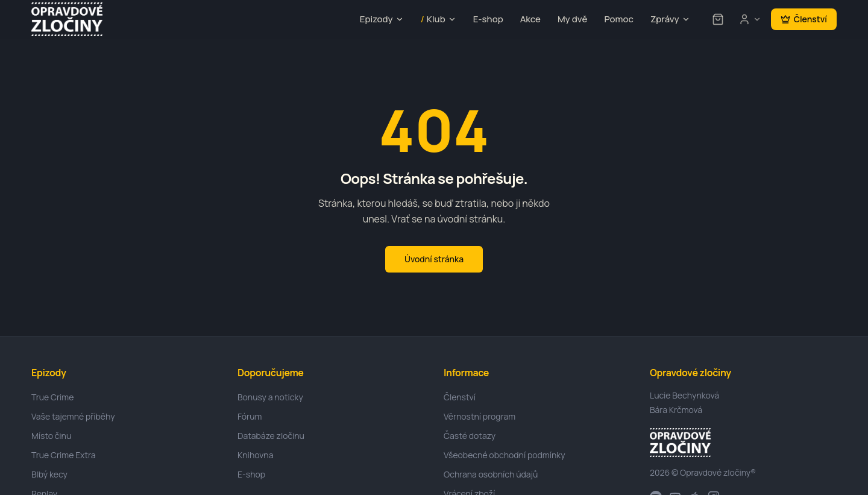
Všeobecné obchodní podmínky (505, 455)
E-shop (488, 19)
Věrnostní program (480, 416)
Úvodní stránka (434, 259)
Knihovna (255, 455)
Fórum (250, 416)
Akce (530, 19)
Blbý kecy (49, 474)
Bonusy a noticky (270, 397)
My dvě (572, 19)
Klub (439, 20)
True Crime (52, 397)
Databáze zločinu (271, 436)
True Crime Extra (64, 455)
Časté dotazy (470, 436)
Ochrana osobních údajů (491, 474)
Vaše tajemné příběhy (73, 416)
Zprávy (670, 19)
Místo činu (51, 436)
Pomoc (619, 19)
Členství (804, 19)
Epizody (382, 19)
